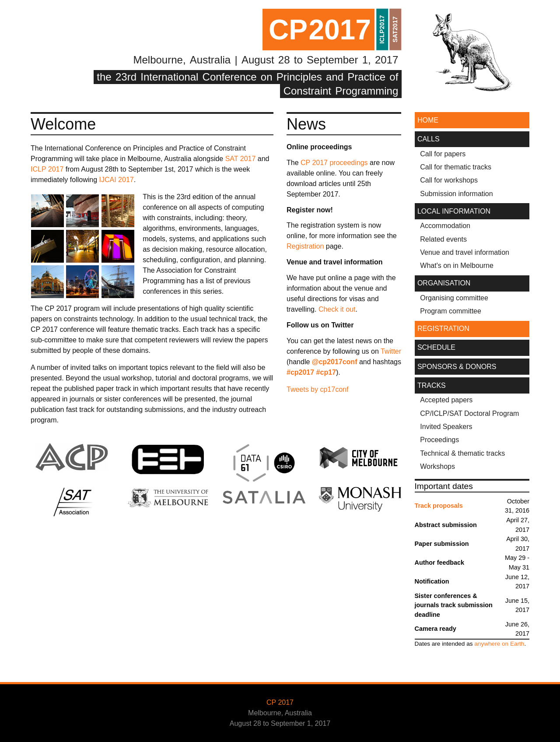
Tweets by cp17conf (317, 389)
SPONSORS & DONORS (457, 367)
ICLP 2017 (47, 169)
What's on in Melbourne (457, 266)
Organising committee (454, 298)
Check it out (337, 309)
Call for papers (443, 154)
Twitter (391, 351)
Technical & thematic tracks (462, 453)
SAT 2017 (241, 159)
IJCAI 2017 (117, 180)
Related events (443, 239)
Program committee (451, 311)
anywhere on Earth (499, 644)
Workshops (437, 466)
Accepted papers (446, 400)
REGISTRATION (443, 329)
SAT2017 (395, 29)
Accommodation (445, 226)
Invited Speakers (446, 427)
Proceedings (439, 440)
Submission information (456, 194)
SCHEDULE (436, 347)
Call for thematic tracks (456, 167)
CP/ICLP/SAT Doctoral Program (469, 413)
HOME (428, 120)
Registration (305, 246)
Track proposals (439, 506)
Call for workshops (449, 180)
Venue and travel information (465, 252)
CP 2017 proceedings (334, 163)
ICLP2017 (382, 30)
